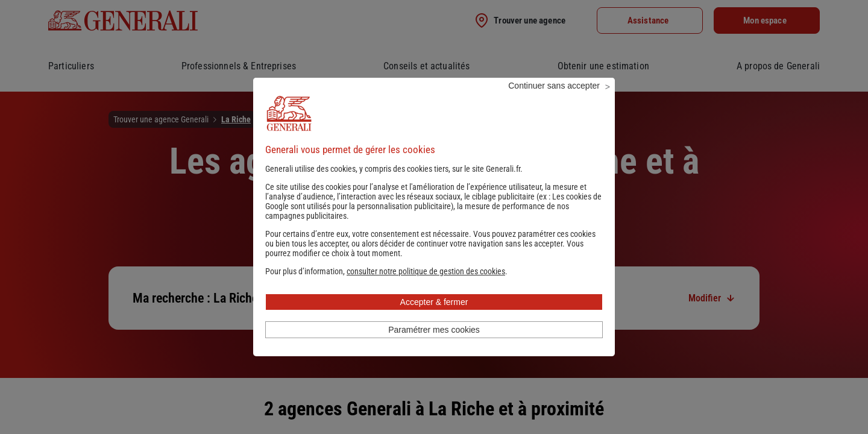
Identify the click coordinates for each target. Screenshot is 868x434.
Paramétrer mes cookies (434, 346)
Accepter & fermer (434, 318)
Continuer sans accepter (554, 102)
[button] (426, 288)
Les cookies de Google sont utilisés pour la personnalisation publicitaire (433, 218)
